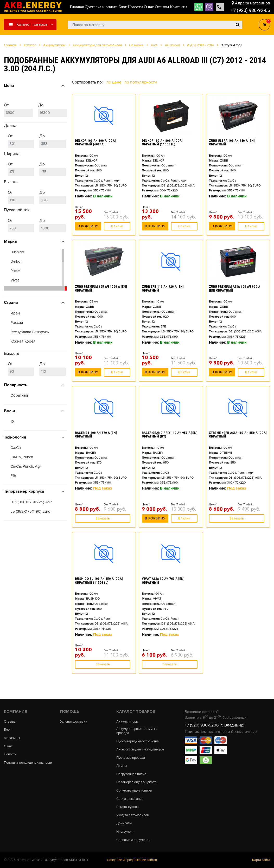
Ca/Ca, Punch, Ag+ (26, 466)
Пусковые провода (131, 758)
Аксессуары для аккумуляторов (140, 750)
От (18, 110)
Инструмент (125, 832)
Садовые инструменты (133, 840)
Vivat (15, 280)
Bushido (17, 252)
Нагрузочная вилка (131, 774)
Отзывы (10, 722)
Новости (10, 754)
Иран (15, 313)
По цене (114, 82)
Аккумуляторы (127, 722)
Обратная (19, 395)
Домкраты (124, 823)
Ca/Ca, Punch (22, 457)
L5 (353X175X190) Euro (30, 511)
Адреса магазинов (253, 3)
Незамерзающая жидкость (137, 782)
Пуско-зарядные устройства (138, 741)
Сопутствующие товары (134, 791)
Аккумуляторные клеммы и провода (137, 731)
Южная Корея (23, 341)
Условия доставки (74, 722)
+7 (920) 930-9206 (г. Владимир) (215, 725)
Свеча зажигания (130, 799)
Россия (17, 323)
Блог (8, 730)
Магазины (12, 738)
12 (12, 422)
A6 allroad (172, 45)
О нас (8, 746)
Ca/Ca (16, 448)
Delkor (16, 261)
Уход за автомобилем (133, 815)
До (52, 110)
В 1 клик (117, 226)
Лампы (122, 766)
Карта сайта (261, 860)
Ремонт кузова (128, 807)
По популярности (141, 82)
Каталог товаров (28, 24)
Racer (15, 271)
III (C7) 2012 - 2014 (200, 45)
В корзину (88, 226)
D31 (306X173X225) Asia (31, 502)
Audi (154, 45)
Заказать (103, 518)
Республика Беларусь (30, 332)
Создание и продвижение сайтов (132, 860)
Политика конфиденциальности (28, 763)
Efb (13, 476)
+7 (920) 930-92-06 (250, 10)
